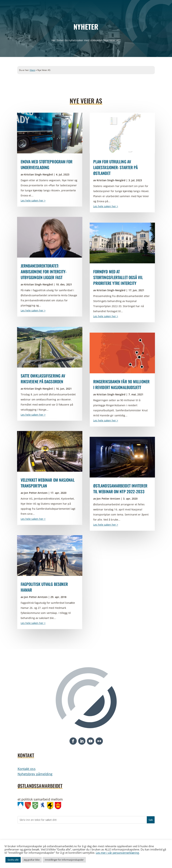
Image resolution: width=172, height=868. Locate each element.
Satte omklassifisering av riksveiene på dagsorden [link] (43, 379)
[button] (73, 741)
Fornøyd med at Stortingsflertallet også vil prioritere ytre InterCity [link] (118, 277)
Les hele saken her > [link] (33, 200)
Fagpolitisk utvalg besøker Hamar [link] (44, 587)
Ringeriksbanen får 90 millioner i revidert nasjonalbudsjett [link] (121, 384)
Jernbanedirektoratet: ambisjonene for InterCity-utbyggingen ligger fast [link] (44, 271)
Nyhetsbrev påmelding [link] (35, 774)
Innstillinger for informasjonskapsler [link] (64, 860)
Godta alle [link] (13, 860)
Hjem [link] (32, 70)
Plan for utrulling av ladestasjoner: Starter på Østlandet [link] (116, 167)
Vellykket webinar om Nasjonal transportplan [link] (48, 483)
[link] (50, 133)
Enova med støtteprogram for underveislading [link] (47, 164)
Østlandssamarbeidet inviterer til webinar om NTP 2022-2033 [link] (120, 489)
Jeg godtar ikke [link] (32, 860)
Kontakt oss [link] (27, 769)
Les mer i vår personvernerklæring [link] (117, 853)
